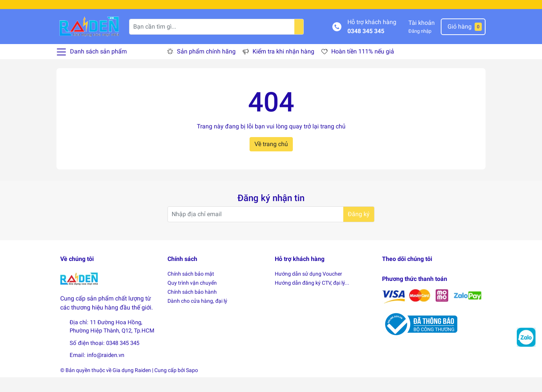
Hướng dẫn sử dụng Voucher (308, 288)
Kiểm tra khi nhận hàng (283, 66)
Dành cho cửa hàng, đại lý (197, 316)
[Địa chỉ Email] (271, 229)
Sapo (192, 385)
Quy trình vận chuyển (192, 297)
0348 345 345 (366, 46)
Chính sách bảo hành (192, 307)
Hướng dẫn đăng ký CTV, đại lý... (312, 297)
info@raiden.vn (106, 370)
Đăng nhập (420, 46)
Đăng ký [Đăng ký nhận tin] (359, 229)
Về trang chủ (271, 159)
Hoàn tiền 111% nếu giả (363, 66)
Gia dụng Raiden (132, 385)
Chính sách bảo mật (191, 288)
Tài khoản (422, 38)
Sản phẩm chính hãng (206, 66)
